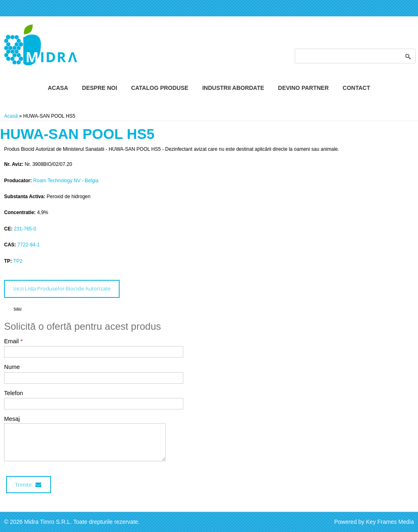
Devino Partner (303, 88)
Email (13, 341)
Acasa (58, 88)
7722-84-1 (29, 245)
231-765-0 (25, 229)
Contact (356, 88)
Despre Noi (100, 88)
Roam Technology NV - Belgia (66, 181)
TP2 (18, 261)
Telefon (13, 393)
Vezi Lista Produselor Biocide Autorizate (62, 288)
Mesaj (12, 419)
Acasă (11, 116)
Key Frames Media (390, 522)
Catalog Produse (160, 88)
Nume (12, 367)
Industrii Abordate (233, 88)
